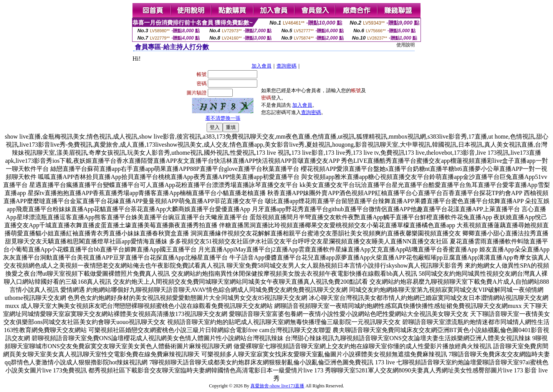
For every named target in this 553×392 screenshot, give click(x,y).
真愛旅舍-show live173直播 (277, 386)
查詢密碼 (286, 66)
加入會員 (262, 66)
